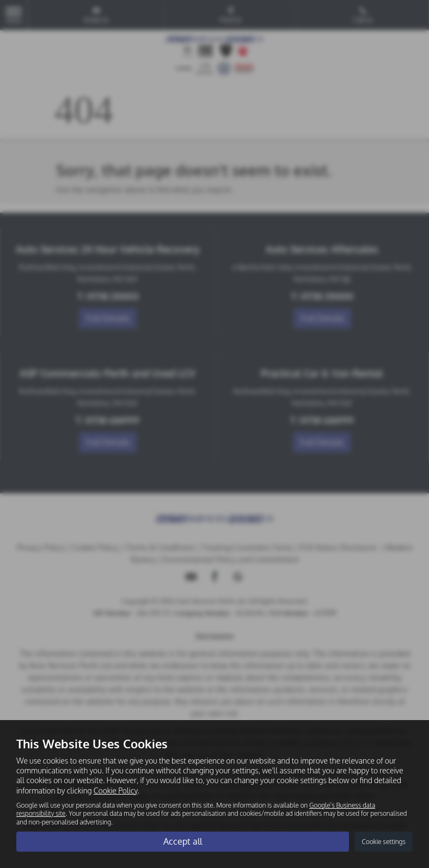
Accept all (183, 841)
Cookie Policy (116, 790)
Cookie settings (384, 842)
